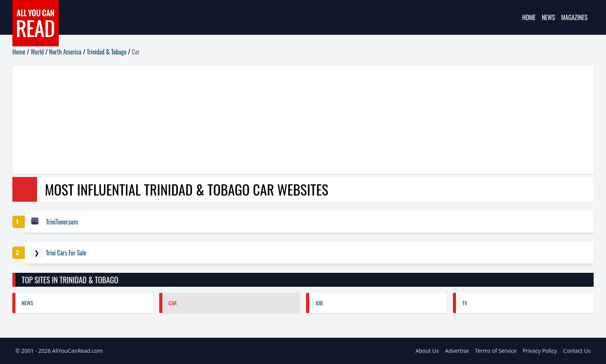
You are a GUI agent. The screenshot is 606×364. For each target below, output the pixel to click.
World (37, 52)
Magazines (574, 17)
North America (65, 52)
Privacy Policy (540, 351)
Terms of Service (496, 351)
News (548, 17)
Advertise (457, 351)
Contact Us (577, 351)
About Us (427, 351)
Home (529, 17)
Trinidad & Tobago (107, 52)
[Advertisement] (244, 120)
